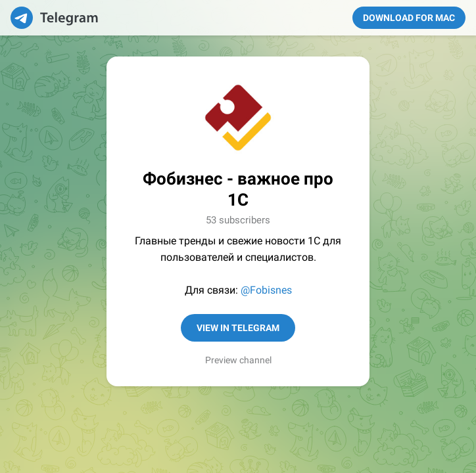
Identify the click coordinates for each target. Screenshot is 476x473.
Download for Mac (409, 18)
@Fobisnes (266, 290)
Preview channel (238, 360)
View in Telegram (238, 328)
